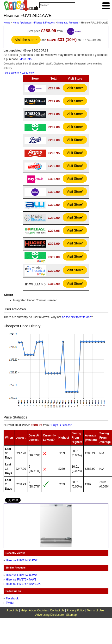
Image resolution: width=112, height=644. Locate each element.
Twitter (10, 603)
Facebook (12, 598)
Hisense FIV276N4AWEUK (23, 584)
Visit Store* (75, 88)
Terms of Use (96, 610)
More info (25, 59)
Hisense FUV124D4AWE (22, 560)
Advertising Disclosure (50, 615)
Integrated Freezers (68, 23)
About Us (12, 610)
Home (7, 23)
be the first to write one (77, 317)
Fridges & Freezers (44, 23)
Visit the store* (26, 40)
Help (24, 610)
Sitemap (71, 615)
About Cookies (38, 610)
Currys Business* (61, 425)
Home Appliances (22, 23)
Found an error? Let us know (19, 73)
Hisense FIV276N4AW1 (21, 580)
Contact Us (57, 610)
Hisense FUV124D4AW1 (22, 575)
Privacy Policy (76, 610)
